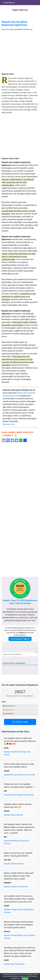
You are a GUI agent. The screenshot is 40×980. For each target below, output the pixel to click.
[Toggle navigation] (35, 3)
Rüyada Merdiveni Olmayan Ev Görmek (17, 842)
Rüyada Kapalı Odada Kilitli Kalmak (19, 795)
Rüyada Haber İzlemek (13, 815)
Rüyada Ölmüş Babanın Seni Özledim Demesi (20, 937)
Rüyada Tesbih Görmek (14, 864)
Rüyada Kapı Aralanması (14, 964)
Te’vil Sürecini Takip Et (20, 639)
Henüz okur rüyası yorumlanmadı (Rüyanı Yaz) (17, 29)
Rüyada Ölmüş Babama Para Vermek (19, 775)
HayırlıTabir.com (9, 3)
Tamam (25, 979)
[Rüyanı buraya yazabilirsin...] (20, 654)
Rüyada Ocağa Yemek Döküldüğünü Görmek (19, 911)
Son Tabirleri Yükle (20, 722)
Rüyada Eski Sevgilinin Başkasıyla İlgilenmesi (14, 23)
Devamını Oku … (9, 424)
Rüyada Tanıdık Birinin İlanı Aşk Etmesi (17, 753)
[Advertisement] (20, 52)
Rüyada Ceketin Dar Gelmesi (16, 887)
